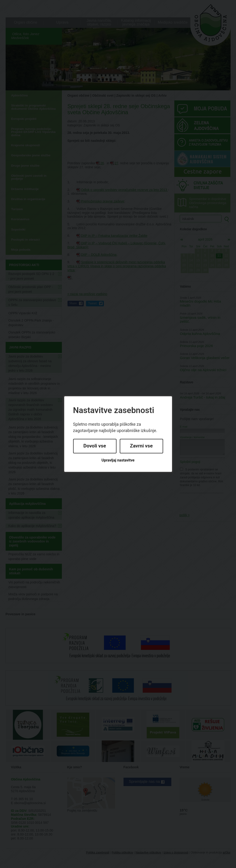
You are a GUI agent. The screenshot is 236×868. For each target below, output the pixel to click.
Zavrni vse (141, 446)
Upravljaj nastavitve (118, 460)
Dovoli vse (95, 446)
